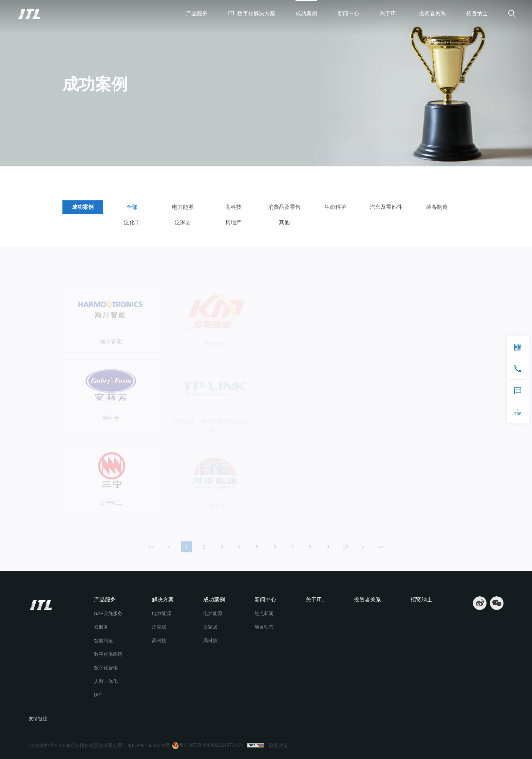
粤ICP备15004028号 (149, 745)
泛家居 (183, 222)
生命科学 (335, 207)
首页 (70, 177)
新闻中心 (348, 13)
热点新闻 (264, 613)
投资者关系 (432, 13)
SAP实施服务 (108, 613)
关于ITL (389, 13)
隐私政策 (279, 745)
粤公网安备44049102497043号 (208, 745)
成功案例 (306, 13)
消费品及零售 (284, 207)
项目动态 (264, 627)
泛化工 (132, 222)
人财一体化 (106, 681)
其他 (284, 222)
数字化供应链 (108, 654)
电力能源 (183, 207)
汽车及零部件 (386, 207)
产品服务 (197, 13)
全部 (116, 177)
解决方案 (163, 600)
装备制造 (437, 207)
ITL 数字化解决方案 (252, 13)
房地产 (233, 222)
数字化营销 (106, 668)
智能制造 (103, 640)
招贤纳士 (477, 13)
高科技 (233, 207)
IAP (98, 695)
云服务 (101, 627)
